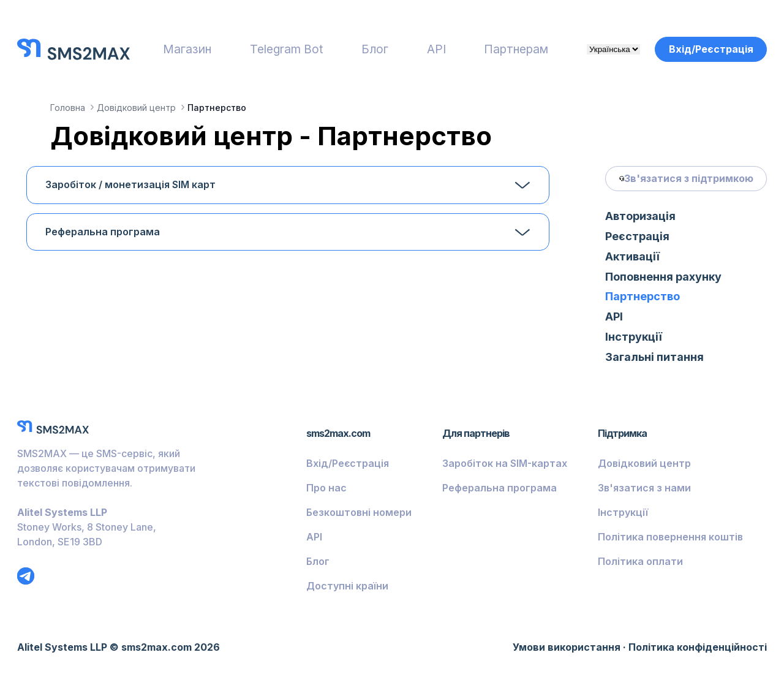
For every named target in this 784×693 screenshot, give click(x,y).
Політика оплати (640, 561)
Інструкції (634, 337)
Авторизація (640, 216)
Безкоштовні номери (359, 512)
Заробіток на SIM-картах (505, 463)
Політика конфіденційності (698, 647)
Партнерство (643, 296)
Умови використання (567, 647)
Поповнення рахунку (663, 277)
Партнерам (516, 49)
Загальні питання (654, 357)
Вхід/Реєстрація (711, 49)
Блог (375, 49)
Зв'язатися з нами (644, 488)
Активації (632, 256)
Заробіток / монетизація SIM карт (130, 185)
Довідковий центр (644, 463)
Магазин (187, 49)
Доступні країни (347, 586)
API (436, 49)
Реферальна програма (103, 232)
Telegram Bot (287, 49)
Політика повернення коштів (670, 537)
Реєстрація (637, 236)
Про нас (326, 488)
